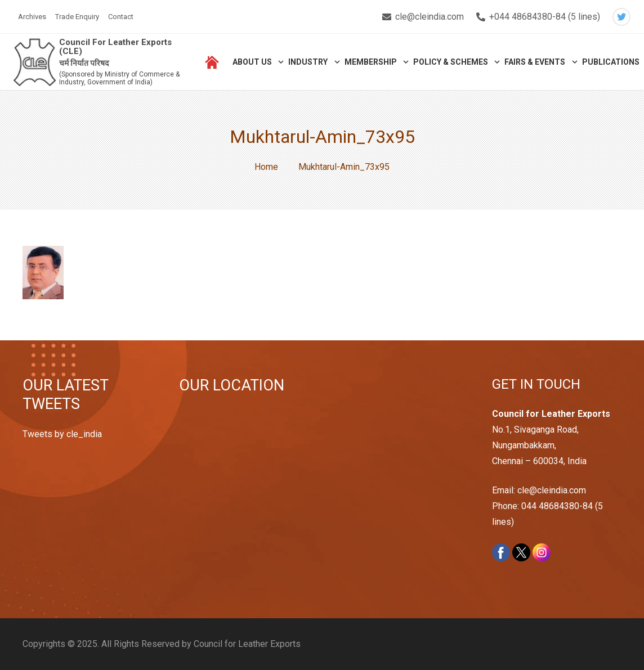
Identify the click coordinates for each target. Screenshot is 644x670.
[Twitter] (621, 17)
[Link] (35, 62)
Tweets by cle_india (62, 434)
